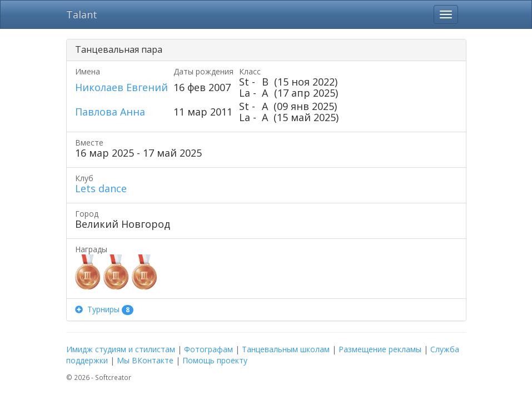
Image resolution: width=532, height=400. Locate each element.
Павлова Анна (110, 112)
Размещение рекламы (380, 349)
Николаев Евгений (121, 87)
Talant (82, 14)
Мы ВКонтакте (145, 360)
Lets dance (101, 188)
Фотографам (208, 349)
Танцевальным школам (286, 349)
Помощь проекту (215, 360)
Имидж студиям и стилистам (121, 349)
